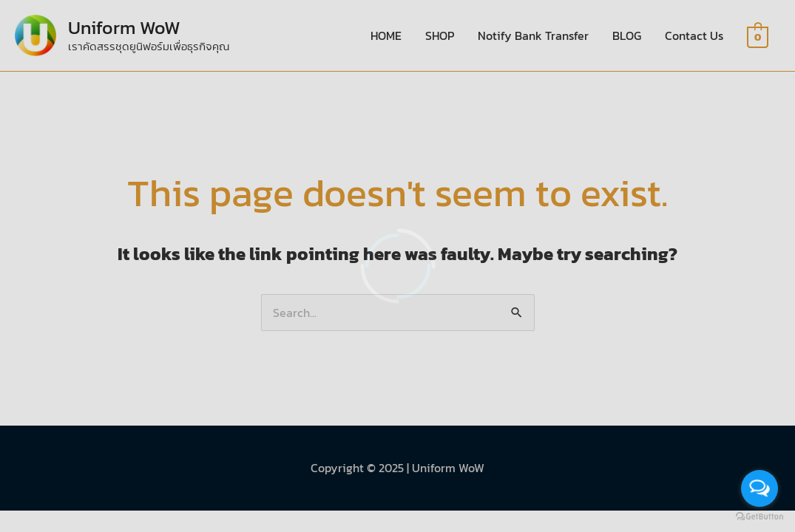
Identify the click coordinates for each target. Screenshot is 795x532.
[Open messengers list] (760, 488)
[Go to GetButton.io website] (760, 517)
